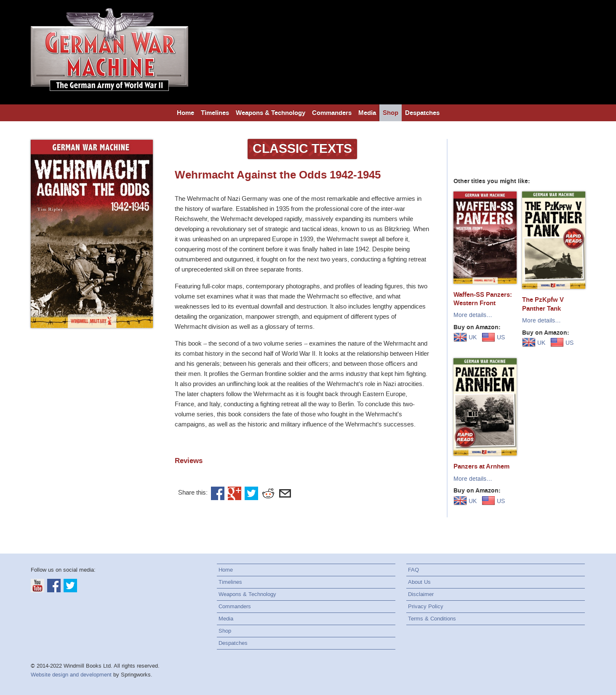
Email (285, 493)
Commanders (332, 113)
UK (465, 337)
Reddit (268, 493)
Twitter (251, 493)
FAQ (413, 570)
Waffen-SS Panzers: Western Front (483, 299)
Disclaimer (421, 594)
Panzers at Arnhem (481, 466)
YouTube (37, 586)
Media (367, 113)
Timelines (215, 113)
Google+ (235, 493)
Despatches (422, 113)
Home (185, 113)
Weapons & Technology (271, 113)
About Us (419, 582)
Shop (391, 113)
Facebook (218, 493)
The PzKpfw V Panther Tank (543, 304)
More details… (473, 315)
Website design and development (71, 675)
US (493, 337)
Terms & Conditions (432, 619)
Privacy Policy (426, 606)
